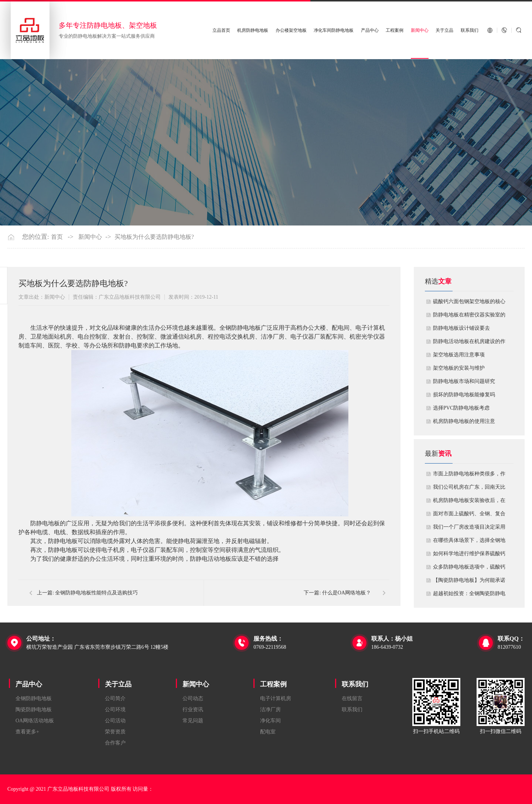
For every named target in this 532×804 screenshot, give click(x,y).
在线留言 (352, 698)
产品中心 (370, 30)
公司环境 (115, 710)
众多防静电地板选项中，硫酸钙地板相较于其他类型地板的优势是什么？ (469, 569)
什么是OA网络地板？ (347, 593)
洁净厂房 (270, 710)
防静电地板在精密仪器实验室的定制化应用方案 (469, 317)
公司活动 (115, 721)
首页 (57, 237)
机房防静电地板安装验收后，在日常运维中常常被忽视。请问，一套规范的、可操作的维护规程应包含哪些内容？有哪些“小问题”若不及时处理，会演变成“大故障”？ (469, 502)
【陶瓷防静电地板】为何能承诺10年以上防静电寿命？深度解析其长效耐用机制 (469, 582)
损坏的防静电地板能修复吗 (464, 395)
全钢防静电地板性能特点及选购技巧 (96, 593)
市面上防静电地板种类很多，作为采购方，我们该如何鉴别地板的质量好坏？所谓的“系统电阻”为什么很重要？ (469, 476)
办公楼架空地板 (291, 30)
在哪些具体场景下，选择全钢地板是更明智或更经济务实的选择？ (469, 542)
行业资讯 (193, 710)
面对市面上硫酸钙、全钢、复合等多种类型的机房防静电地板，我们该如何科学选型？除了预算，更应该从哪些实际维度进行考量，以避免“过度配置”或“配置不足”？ (469, 516)
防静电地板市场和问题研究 (464, 381)
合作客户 (115, 743)
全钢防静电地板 (34, 698)
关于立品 (444, 30)
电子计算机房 (276, 698)
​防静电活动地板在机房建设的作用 (469, 343)
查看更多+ (27, 732)
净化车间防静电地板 (334, 30)
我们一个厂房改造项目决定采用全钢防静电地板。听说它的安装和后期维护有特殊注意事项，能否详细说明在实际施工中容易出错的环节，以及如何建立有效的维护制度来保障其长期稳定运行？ (469, 529)
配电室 (268, 732)
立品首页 (221, 30)
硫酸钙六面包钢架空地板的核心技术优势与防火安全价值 (469, 303)
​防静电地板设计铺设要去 (461, 328)
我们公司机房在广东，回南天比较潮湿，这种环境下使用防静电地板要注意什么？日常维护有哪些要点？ (469, 489)
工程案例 (395, 30)
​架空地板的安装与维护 (459, 368)
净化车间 (270, 721)
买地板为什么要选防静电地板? (154, 237)
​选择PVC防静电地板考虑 (461, 408)
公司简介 (115, 698)
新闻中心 (420, 30)
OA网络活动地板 (35, 721)
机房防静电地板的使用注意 (464, 421)
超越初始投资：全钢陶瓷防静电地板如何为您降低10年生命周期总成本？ (469, 596)
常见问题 (193, 721)
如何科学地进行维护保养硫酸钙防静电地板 (469, 556)
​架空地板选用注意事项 (459, 355)
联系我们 (470, 30)
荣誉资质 (115, 732)
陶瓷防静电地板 (34, 710)
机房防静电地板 (253, 30)
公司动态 (193, 698)
